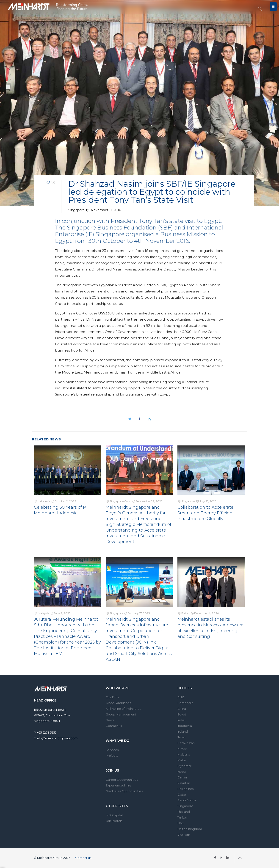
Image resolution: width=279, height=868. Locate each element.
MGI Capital (114, 815)
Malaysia (184, 754)
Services (112, 750)
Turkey (182, 817)
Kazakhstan (186, 743)
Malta (182, 760)
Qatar (182, 794)
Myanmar (184, 766)
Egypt (182, 714)
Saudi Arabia (187, 800)
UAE (181, 823)
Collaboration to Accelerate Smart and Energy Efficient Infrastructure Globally (206, 513)
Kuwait (182, 749)
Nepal (182, 772)
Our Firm (112, 697)
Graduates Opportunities (124, 791)
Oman (182, 777)
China (182, 709)
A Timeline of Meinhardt (123, 709)
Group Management (121, 714)
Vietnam (184, 835)
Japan (182, 737)
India (181, 720)
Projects (112, 756)
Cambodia (185, 703)
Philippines (185, 789)
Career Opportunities (122, 780)
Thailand (184, 812)
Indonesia (185, 726)
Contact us (114, 726)
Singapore (185, 806)
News (110, 720)
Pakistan (184, 783)
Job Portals (114, 821)
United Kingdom (190, 829)
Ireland (183, 732)
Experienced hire (119, 785)
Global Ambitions (118, 703)
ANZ (181, 697)
